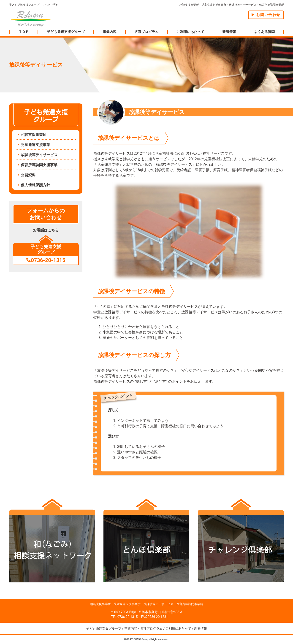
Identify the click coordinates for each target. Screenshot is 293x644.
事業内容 (110, 32)
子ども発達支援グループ (66, 32)
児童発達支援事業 (35, 145)
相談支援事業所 (34, 135)
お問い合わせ (266, 15)
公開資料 (28, 175)
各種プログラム (147, 32)
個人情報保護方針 (35, 185)
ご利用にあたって (190, 32)
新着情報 (229, 32)
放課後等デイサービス (39, 155)
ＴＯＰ (24, 32)
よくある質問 (264, 32)
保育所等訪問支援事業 (39, 165)
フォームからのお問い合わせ (46, 214)
